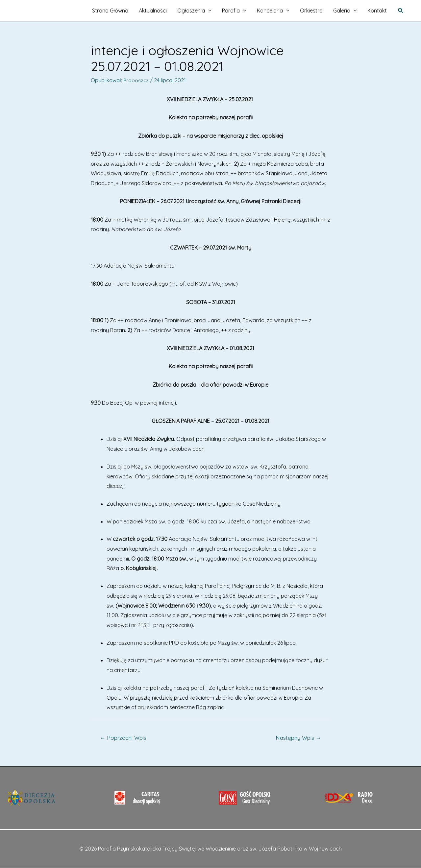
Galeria (342, 11)
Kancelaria (270, 11)
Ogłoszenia (191, 11)
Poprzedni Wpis (123, 738)
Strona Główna (110, 11)
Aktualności (153, 11)
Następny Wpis (298, 738)
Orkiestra (311, 11)
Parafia (231, 11)
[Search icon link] (401, 11)
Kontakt (377, 11)
